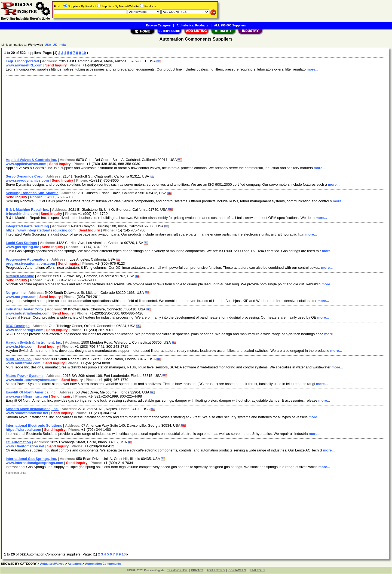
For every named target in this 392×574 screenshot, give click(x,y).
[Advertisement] (167, 115)
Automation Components (103, 564)
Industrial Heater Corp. (25, 309)
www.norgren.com (21, 297)
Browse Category (158, 25)
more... (313, 69)
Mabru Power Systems (25, 376)
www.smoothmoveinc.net (27, 413)
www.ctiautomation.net (25, 446)
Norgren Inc (16, 293)
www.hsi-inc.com (20, 346)
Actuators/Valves (52, 564)
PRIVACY (197, 570)
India (62, 45)
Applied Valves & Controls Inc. (31, 160)
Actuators (75, 564)
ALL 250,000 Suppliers (230, 25)
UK (55, 45)
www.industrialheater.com (28, 313)
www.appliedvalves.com (26, 164)
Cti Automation (18, 442)
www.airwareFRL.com (24, 65)
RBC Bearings (18, 326)
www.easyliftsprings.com (27, 396)
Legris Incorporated (22, 61)
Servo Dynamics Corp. (25, 176)
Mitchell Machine (20, 276)
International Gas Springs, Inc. (31, 459)
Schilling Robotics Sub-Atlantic (32, 193)
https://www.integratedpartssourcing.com (41, 230)
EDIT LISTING (216, 570)
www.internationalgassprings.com (34, 463)
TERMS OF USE (177, 570)
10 (84, 53)
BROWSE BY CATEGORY (19, 564)
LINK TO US (258, 570)
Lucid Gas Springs (21, 243)
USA (48, 45)
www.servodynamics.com (27, 180)
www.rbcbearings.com (24, 330)
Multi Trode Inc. (19, 359)
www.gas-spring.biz (22, 247)
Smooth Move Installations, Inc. (32, 409)
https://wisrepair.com (23, 430)
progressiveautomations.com (30, 263)
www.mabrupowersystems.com (32, 380)
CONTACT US (237, 570)
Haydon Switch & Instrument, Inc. (34, 342)
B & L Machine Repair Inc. (27, 210)
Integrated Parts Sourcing (27, 226)
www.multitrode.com (23, 363)
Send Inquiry (56, 65)
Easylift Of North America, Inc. (31, 392)
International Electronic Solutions (34, 425)
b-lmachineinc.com (22, 214)
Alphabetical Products (192, 25)
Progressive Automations (27, 259)
